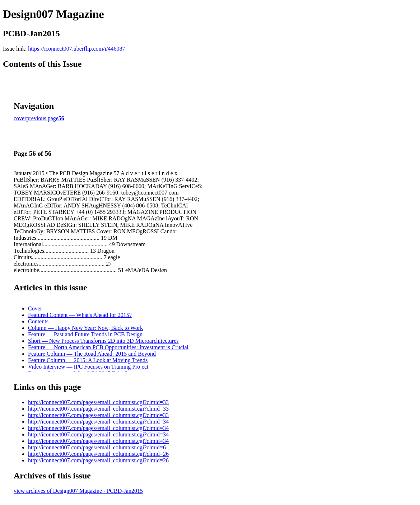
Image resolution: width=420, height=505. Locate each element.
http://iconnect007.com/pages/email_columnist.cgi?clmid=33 (98, 402)
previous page (43, 118)
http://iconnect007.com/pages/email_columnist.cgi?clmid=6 (97, 447)
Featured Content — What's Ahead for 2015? (80, 315)
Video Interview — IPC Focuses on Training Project (88, 367)
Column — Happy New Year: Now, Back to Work (85, 328)
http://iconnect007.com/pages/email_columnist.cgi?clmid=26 (98, 454)
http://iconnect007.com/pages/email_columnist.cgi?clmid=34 (98, 422)
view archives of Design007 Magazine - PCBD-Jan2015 (78, 491)
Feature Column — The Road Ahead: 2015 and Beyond (92, 354)
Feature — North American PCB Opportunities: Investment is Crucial (108, 347)
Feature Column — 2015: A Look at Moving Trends (88, 360)
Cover (35, 308)
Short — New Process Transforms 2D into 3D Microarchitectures (103, 341)
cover (20, 118)
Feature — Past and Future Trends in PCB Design (85, 334)
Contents (38, 321)
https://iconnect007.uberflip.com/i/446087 (76, 49)
